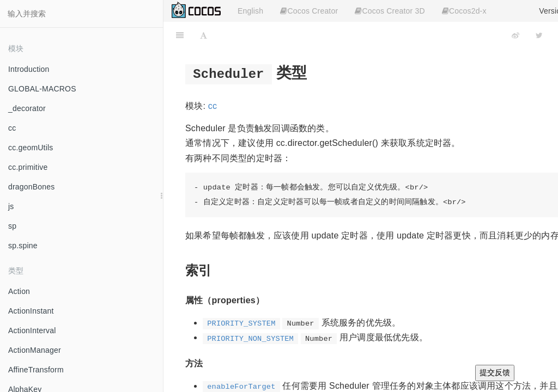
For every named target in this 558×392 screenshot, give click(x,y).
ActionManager (35, 350)
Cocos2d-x (464, 11)
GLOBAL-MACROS (42, 89)
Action (19, 291)
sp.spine (23, 246)
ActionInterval (32, 330)
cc (12, 128)
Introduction (29, 69)
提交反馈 (495, 372)
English (250, 11)
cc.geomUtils (31, 148)
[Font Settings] (204, 35)
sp (12, 226)
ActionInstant (31, 311)
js (11, 206)
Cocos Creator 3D (390, 11)
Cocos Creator (309, 11)
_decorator (27, 108)
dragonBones (32, 187)
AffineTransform (36, 370)
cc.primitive (28, 167)
